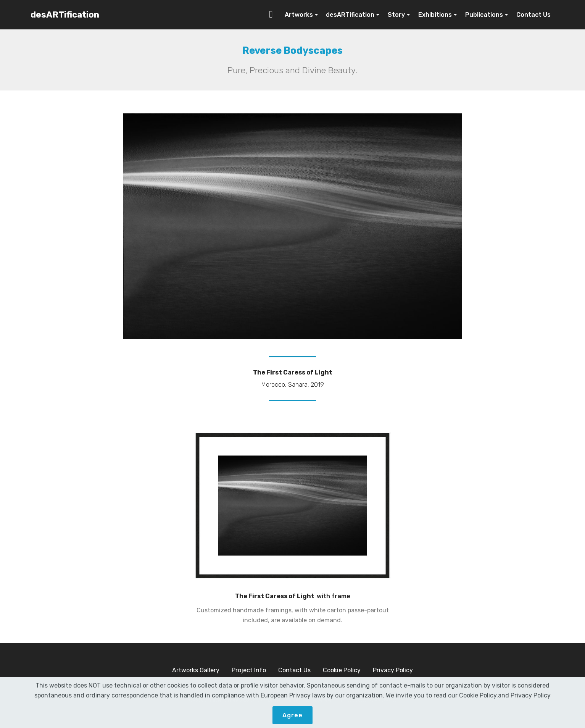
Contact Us (533, 15)
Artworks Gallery (196, 670)
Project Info (249, 670)
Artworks (299, 15)
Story (396, 15)
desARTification (65, 15)
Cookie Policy (342, 670)
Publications (484, 15)
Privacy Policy (393, 670)
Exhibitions (435, 15)
